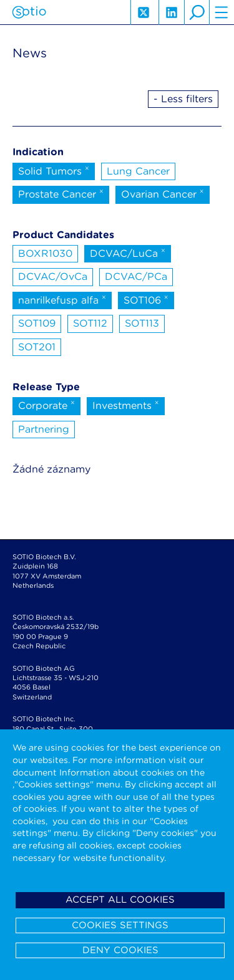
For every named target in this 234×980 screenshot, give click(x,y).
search (197, 12)
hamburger (222, 12)
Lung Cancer (138, 171)
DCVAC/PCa (136, 276)
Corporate (46, 405)
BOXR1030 (45, 253)
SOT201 (37, 347)
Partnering (44, 429)
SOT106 (146, 299)
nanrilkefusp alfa (62, 299)
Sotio (29, 12)
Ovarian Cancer (163, 193)
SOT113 (142, 323)
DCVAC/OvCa (53, 276)
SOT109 (37, 323)
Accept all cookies (120, 900)
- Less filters (183, 99)
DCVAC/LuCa (128, 252)
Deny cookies (120, 950)
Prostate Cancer (61, 193)
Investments (126, 405)
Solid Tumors (54, 170)
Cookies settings (120, 925)
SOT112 (90, 323)
